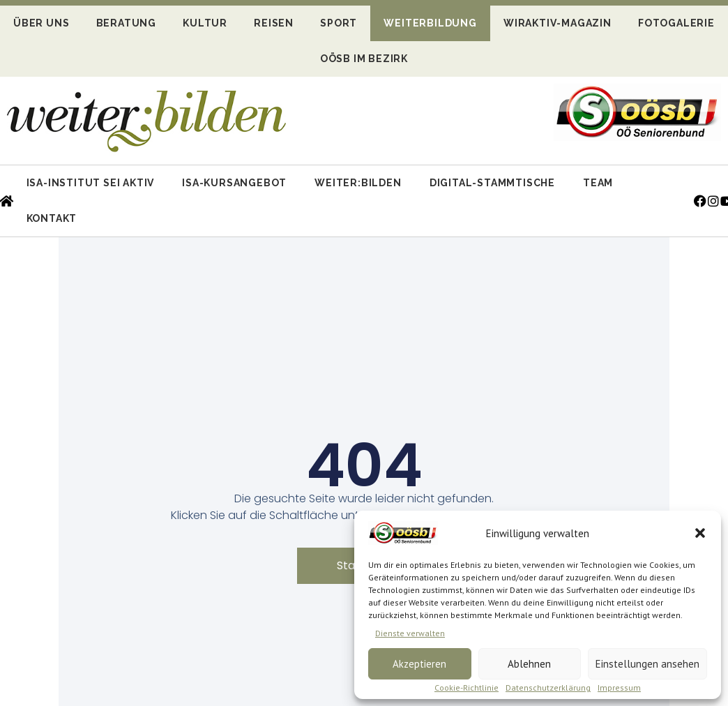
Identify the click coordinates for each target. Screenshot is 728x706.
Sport (339, 23)
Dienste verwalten (410, 633)
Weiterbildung (430, 23)
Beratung (126, 23)
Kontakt (52, 218)
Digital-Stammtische (492, 183)
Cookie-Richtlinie (467, 688)
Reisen (274, 23)
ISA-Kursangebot (234, 183)
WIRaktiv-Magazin (558, 23)
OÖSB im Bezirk (364, 59)
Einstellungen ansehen (647, 664)
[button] (700, 533)
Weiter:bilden (358, 183)
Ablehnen (529, 664)
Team (598, 183)
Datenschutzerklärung (548, 688)
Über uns (41, 23)
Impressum (619, 688)
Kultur (205, 23)
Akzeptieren (419, 664)
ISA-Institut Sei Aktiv (91, 183)
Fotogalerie (676, 23)
